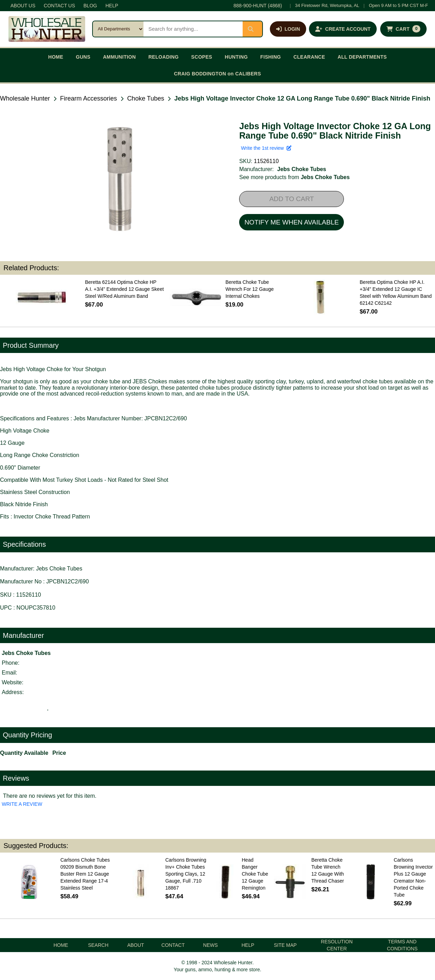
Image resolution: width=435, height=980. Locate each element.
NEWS (211, 945)
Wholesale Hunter (25, 98)
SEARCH (98, 945)
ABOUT (135, 945)
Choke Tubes (146, 98)
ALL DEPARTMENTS (362, 57)
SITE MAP (285, 945)
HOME (56, 57)
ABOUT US (23, 6)
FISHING (271, 57)
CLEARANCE (309, 57)
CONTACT (173, 945)
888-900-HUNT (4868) (258, 6)
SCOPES (202, 57)
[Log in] (288, 29)
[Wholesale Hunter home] (47, 29)
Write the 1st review (266, 148)
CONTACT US (59, 6)
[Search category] (118, 29)
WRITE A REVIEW (22, 804)
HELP (112, 6)
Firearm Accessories (89, 98)
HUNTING (236, 57)
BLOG (90, 6)
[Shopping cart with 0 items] (403, 29)
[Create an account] (343, 29)
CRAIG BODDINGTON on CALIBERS (217, 74)
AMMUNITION (119, 57)
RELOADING (164, 57)
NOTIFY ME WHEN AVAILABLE (292, 222)
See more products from (294, 177)
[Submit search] (252, 29)
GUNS (83, 57)
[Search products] (193, 29)
